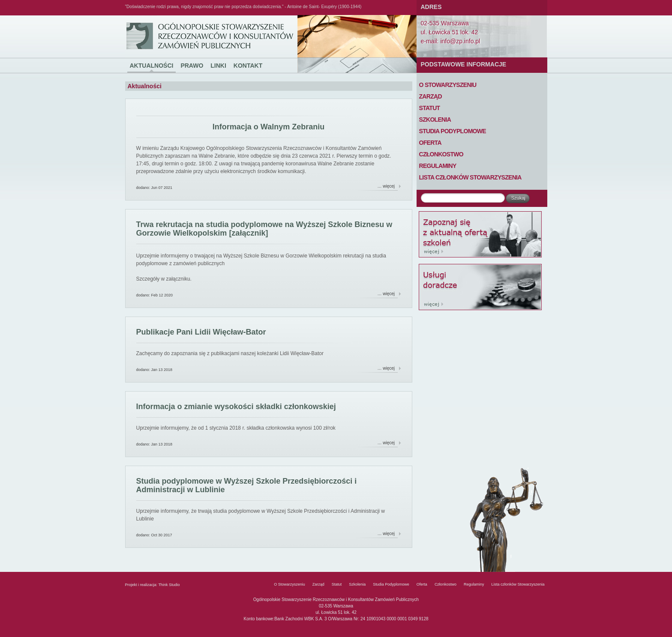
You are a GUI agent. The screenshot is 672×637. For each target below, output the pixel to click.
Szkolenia (435, 120)
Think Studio (169, 585)
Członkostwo (441, 154)
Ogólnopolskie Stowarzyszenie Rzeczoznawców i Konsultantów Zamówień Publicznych (141, 16)
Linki (218, 66)
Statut (430, 108)
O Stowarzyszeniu (448, 85)
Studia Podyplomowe (453, 131)
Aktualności (152, 66)
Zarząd (430, 96)
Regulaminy (438, 166)
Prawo (192, 66)
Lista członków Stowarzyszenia (470, 177)
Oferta (430, 143)
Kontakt (248, 66)
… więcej (386, 186)
